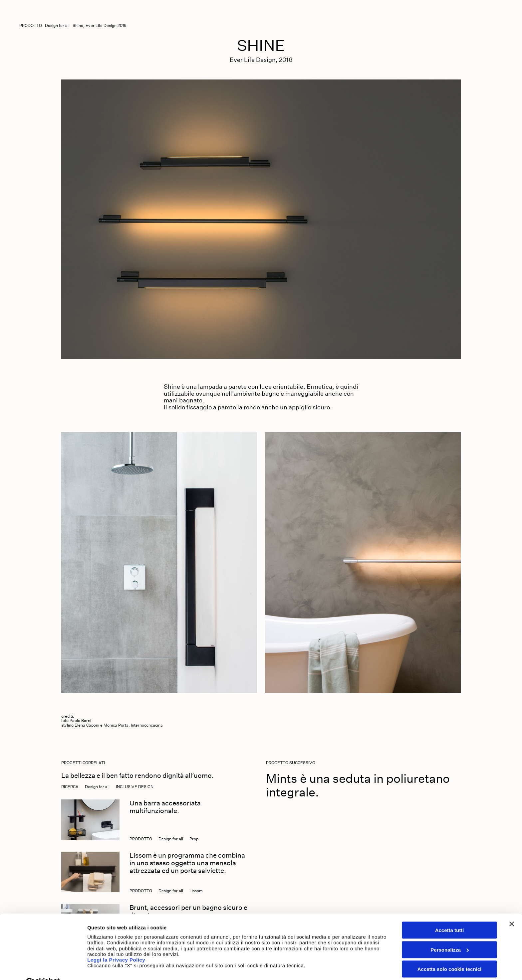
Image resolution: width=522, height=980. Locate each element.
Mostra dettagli (105, 967)
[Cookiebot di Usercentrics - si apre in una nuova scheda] (43, 967)
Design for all (57, 26)
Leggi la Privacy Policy (117, 944)
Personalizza (450, 934)
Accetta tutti (450, 914)
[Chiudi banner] (512, 908)
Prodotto (31, 26)
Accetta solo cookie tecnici (450, 953)
